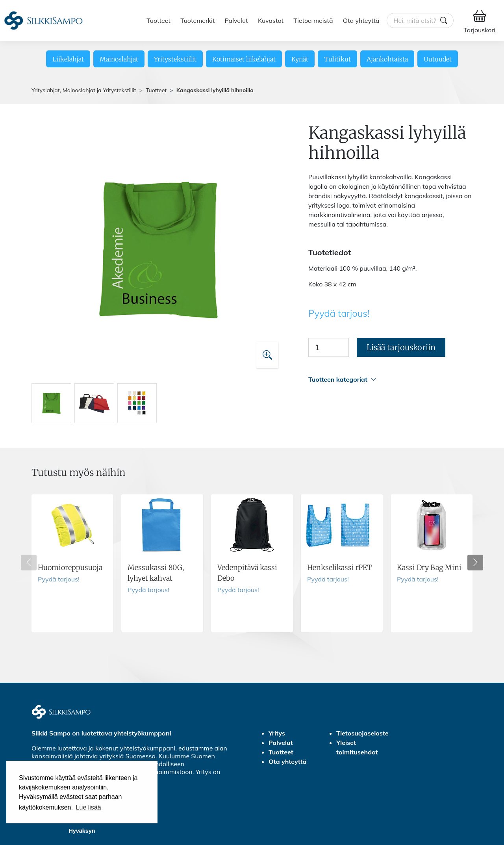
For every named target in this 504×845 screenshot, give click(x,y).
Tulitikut (337, 59)
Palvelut (236, 20)
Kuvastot (271, 20)
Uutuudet (438, 59)
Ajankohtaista (387, 59)
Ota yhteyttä (361, 20)
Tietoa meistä (313, 20)
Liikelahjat (68, 59)
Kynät (300, 59)
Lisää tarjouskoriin (401, 347)
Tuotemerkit (197, 20)
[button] (390, 380)
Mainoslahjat (119, 59)
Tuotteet (158, 20)
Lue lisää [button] (89, 807)
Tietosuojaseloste (362, 733)
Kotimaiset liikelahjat (244, 59)
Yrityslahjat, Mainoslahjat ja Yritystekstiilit (84, 90)
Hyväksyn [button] (82, 831)
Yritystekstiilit (175, 59)
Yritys (277, 733)
